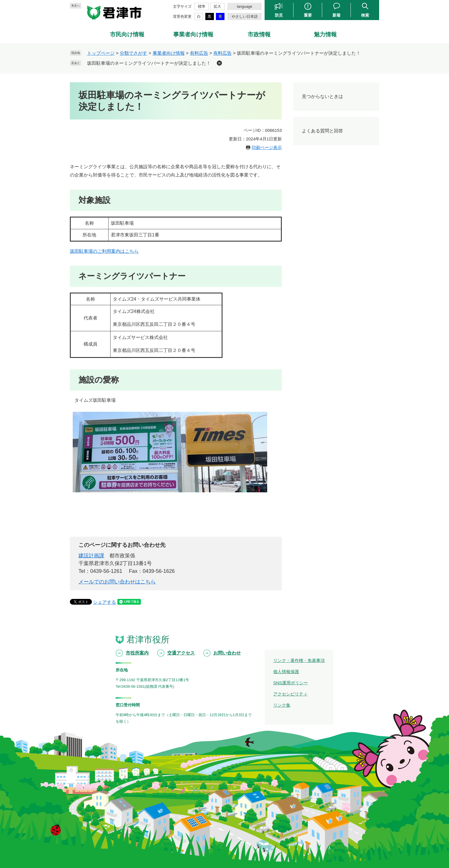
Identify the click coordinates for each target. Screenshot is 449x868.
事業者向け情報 (193, 34)
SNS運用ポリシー (291, 683)
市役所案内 (137, 653)
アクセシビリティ (290, 694)
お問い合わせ (227, 653)
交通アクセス (181, 653)
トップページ (101, 53)
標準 (202, 6)
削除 (219, 63)
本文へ (76, 6)
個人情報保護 (286, 672)
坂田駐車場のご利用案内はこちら (104, 251)
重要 (308, 15)
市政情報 (259, 34)
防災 (279, 15)
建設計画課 (91, 556)
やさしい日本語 (245, 16)
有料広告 (199, 53)
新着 (336, 15)
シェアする (105, 602)
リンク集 (282, 705)
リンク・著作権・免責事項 (299, 660)
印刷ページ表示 (267, 147)
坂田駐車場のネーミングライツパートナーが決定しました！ (149, 63)
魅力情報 (325, 34)
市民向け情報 (127, 34)
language (245, 6)
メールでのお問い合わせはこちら (117, 582)
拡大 (217, 6)
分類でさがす (133, 53)
